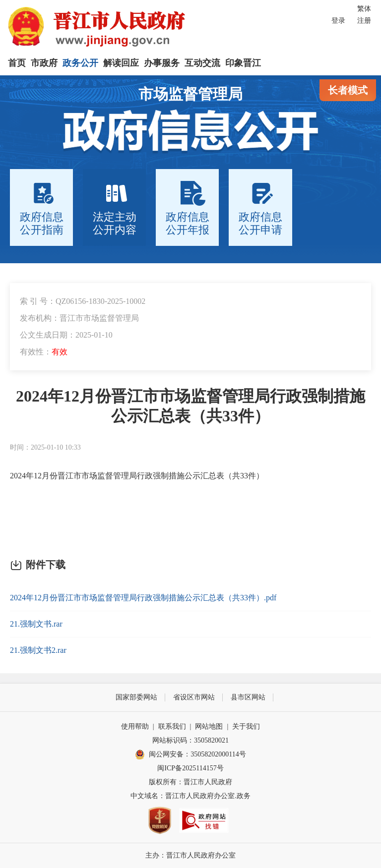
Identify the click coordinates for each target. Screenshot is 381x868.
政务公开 (80, 63)
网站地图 (209, 726)
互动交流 (202, 63)
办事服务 (162, 63)
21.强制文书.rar (36, 624)
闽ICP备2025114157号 (190, 768)
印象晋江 (243, 63)
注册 (364, 21)
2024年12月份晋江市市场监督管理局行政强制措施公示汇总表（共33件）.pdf (143, 598)
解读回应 (121, 63)
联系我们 (172, 726)
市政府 (44, 63)
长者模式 (348, 90)
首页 (17, 63)
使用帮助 (135, 726)
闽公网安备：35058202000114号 (190, 754)
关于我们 (246, 726)
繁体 (364, 9)
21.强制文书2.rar (38, 650)
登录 (338, 21)
